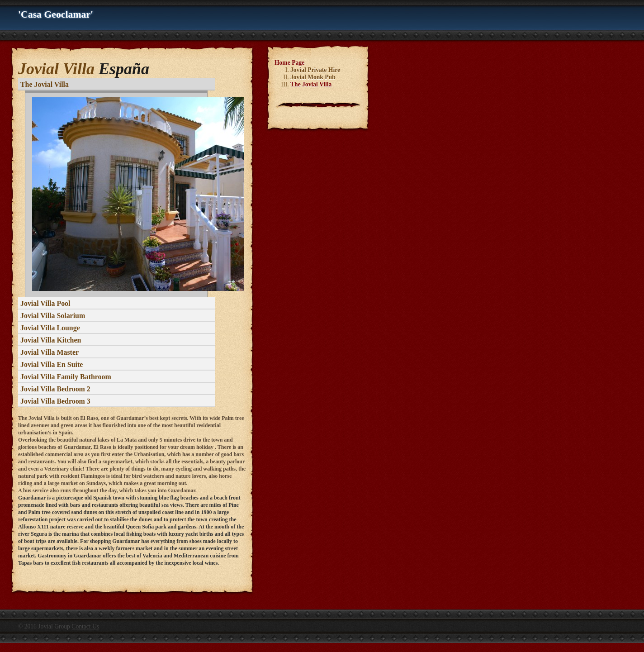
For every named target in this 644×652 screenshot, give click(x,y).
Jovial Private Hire (315, 70)
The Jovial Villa (311, 84)
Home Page (289, 63)
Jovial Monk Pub (313, 77)
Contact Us (85, 626)
